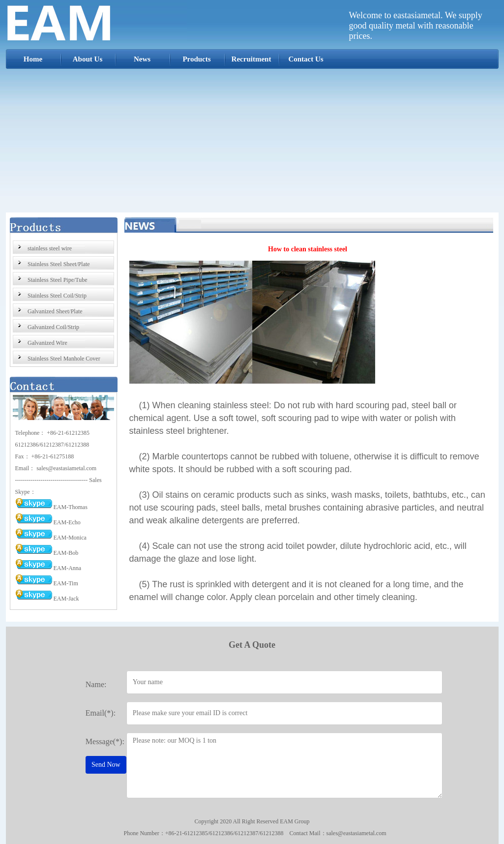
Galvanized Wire (47, 343)
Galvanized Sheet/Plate (55, 311)
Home (33, 59)
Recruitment (252, 59)
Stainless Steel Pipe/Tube (58, 280)
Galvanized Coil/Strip (53, 327)
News (142, 59)
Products (196, 59)
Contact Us (306, 59)
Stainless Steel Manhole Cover (64, 359)
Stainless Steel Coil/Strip (57, 296)
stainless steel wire (50, 248)
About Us (88, 59)
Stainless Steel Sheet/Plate (59, 264)
